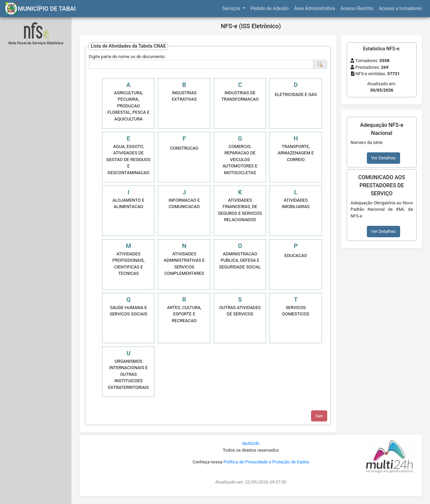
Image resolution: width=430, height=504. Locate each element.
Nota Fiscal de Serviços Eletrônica (36, 43)
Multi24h (251, 443)
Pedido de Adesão (270, 8)
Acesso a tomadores (400, 8)
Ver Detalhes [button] (383, 158)
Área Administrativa (314, 8)
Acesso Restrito (357, 8)
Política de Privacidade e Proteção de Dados (266, 462)
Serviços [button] (232, 8)
